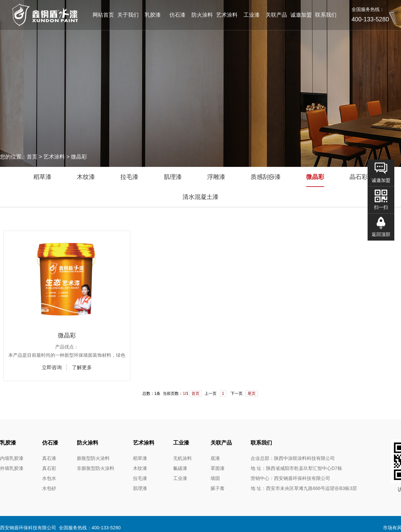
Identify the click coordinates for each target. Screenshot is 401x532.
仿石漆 (177, 15)
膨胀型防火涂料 (93, 458)
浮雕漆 (216, 177)
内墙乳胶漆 (12, 458)
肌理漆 (173, 177)
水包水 (49, 478)
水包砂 (49, 488)
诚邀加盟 (301, 15)
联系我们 (326, 15)
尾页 (252, 393)
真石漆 (49, 458)
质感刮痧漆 (266, 177)
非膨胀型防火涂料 (96, 468)
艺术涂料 (227, 15)
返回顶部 (381, 234)
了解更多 (82, 367)
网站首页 (103, 15)
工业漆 (252, 15)
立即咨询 (52, 367)
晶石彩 (359, 177)
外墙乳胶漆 (12, 468)
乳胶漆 (153, 15)
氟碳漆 (180, 468)
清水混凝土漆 (200, 197)
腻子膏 (218, 488)
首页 (195, 393)
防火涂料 (202, 15)
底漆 (215, 458)
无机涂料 (182, 458)
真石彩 (49, 468)
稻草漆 (42, 177)
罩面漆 (218, 468)
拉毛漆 (129, 177)
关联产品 (276, 15)
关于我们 (128, 15)
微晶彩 (315, 177)
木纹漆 (86, 177)
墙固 (215, 478)
